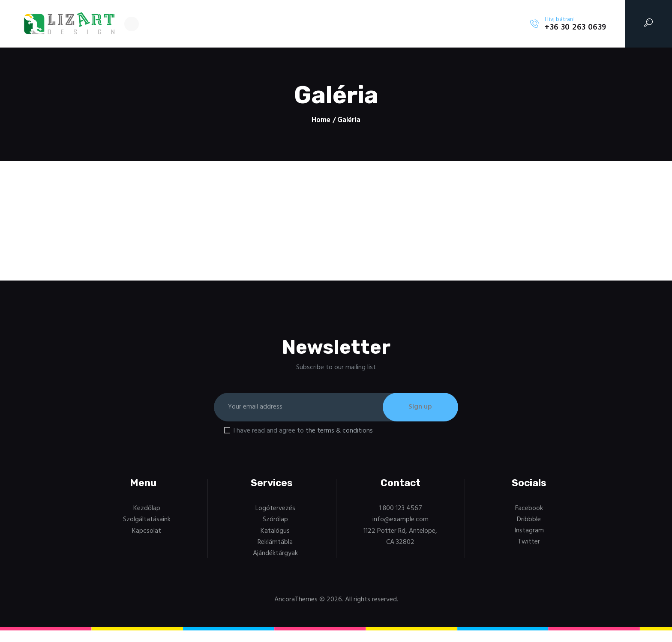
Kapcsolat (147, 532)
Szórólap (275, 520)
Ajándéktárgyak (275, 554)
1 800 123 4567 (400, 509)
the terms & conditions (339, 432)
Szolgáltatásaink (147, 520)
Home (321, 120)
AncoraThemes (296, 600)
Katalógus (275, 532)
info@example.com (400, 520)
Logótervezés (275, 509)
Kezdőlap (147, 509)
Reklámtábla (275, 543)
